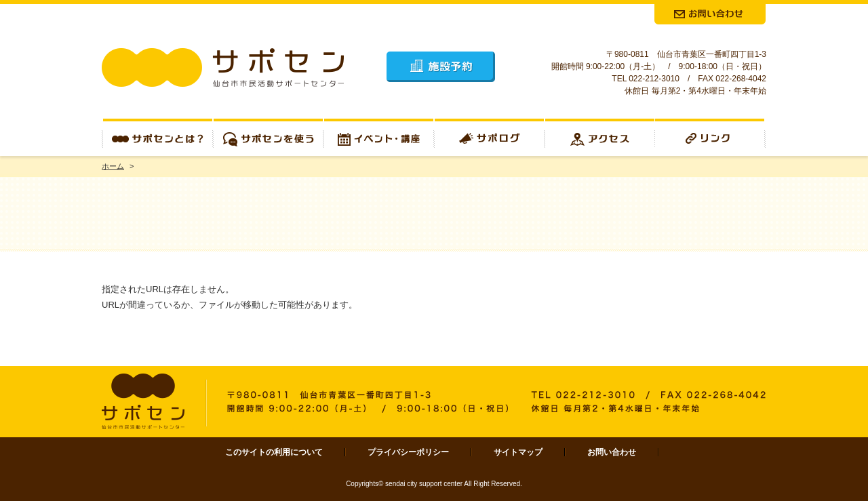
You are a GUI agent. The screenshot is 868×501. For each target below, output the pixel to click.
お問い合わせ (612, 452)
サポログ (489, 137)
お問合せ (710, 14)
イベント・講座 (379, 137)
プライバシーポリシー (408, 452)
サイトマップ (518, 452)
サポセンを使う (268, 137)
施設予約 (441, 67)
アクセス (600, 137)
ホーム (113, 166)
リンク (711, 137)
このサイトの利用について (274, 452)
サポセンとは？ (157, 137)
